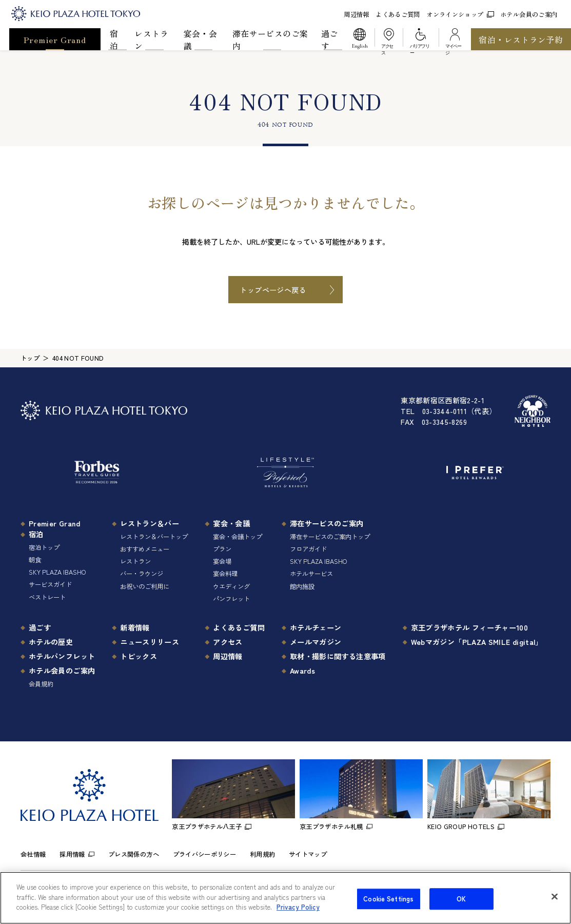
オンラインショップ (460, 14)
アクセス (228, 642)
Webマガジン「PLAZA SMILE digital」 (477, 642)
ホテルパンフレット (62, 656)
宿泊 (114, 39)
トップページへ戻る (273, 290)
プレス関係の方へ (134, 854)
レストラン (151, 39)
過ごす (330, 39)
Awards (302, 670)
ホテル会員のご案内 (529, 14)
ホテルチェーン (316, 627)
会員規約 (41, 684)
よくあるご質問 (398, 14)
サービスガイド (50, 584)
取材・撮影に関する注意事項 (338, 656)
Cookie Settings (388, 905)
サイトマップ (308, 854)
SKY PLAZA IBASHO (57, 572)
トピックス (139, 656)
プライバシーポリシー (205, 854)
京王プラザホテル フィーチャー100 (469, 627)
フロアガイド (308, 549)
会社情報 (33, 854)
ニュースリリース (150, 642)
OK (461, 905)
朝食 (35, 560)
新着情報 (135, 627)
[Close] (555, 903)
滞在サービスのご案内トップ (330, 537)
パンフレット (231, 599)
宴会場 (222, 561)
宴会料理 (225, 574)
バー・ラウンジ (142, 574)
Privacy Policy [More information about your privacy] (298, 913)
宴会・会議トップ (238, 537)
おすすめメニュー (145, 549)
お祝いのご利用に (145, 586)
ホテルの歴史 (51, 642)
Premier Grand (55, 40)
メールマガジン (316, 642)
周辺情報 (356, 14)
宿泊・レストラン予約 (521, 40)
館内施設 (302, 586)
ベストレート (47, 597)
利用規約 (262, 854)
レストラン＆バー (150, 523)
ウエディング (231, 586)
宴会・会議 (200, 39)
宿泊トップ (44, 547)
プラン (222, 549)
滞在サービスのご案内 (270, 39)
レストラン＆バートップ (154, 537)
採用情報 (72, 854)
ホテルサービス (311, 574)
